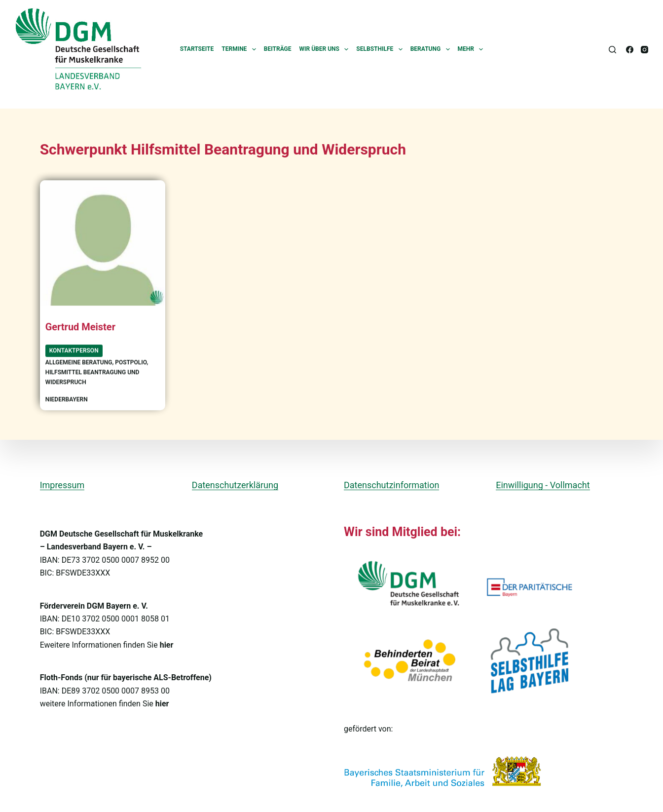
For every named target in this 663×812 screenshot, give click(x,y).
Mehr (473, 49)
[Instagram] (645, 50)
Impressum (62, 484)
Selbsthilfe (381, 49)
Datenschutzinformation (391, 484)
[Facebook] (630, 50)
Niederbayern (67, 399)
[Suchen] (612, 50)
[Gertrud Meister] (103, 243)
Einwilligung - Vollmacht (543, 484)
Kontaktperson (74, 350)
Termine (241, 49)
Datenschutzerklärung (235, 484)
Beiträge (278, 49)
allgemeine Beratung (79, 363)
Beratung (432, 49)
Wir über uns (326, 49)
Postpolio (131, 363)
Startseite (197, 49)
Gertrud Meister (81, 328)
